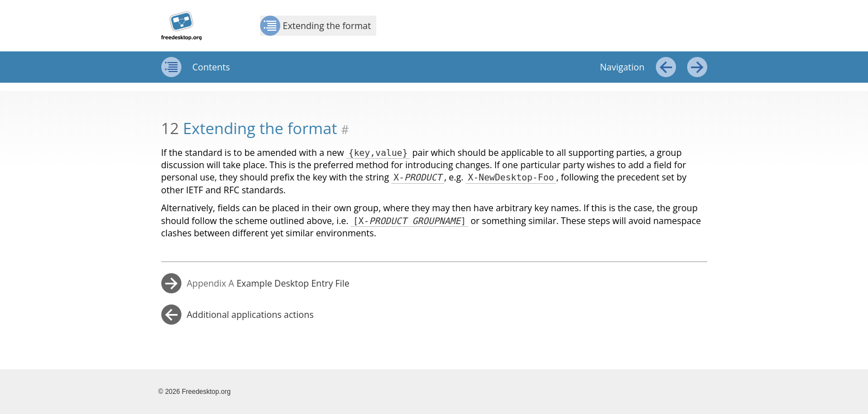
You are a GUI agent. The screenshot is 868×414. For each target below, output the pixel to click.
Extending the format (316, 26)
